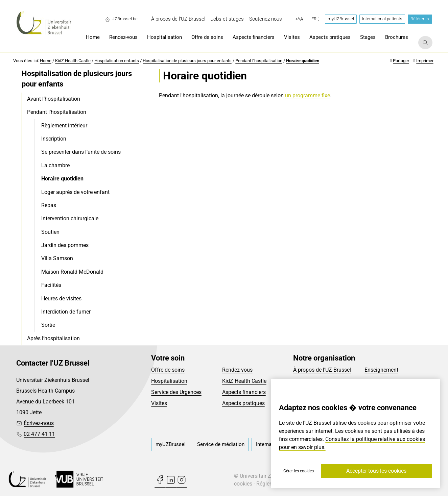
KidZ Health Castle (73, 61)
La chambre (55, 165)
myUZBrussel (341, 19)
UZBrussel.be (121, 19)
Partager (401, 61)
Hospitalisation (169, 381)
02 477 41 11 (39, 434)
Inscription (54, 139)
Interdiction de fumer (66, 312)
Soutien (50, 232)
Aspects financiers (244, 392)
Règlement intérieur (64, 126)
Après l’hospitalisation (53, 338)
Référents (420, 19)
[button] (299, 19)
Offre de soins (168, 370)
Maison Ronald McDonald (72, 272)
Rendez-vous (237, 370)
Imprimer (425, 61)
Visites (159, 403)
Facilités (51, 285)
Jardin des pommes (65, 245)
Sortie (48, 325)
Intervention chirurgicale (70, 218)
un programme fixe (308, 95)
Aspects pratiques (243, 403)
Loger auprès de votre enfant (75, 192)
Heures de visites (61, 299)
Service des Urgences (176, 392)
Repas (49, 205)
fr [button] (315, 19)
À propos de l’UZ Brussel (322, 370)
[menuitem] (178, 19)
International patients (382, 19)
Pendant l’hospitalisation (259, 61)
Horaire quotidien (303, 61)
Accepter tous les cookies (376, 471)
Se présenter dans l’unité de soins (81, 152)
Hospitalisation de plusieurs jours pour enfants (187, 61)
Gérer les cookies (299, 471)
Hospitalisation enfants (117, 61)
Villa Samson (57, 258)
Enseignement (381, 370)
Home (46, 61)
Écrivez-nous (39, 423)
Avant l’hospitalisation (54, 99)
